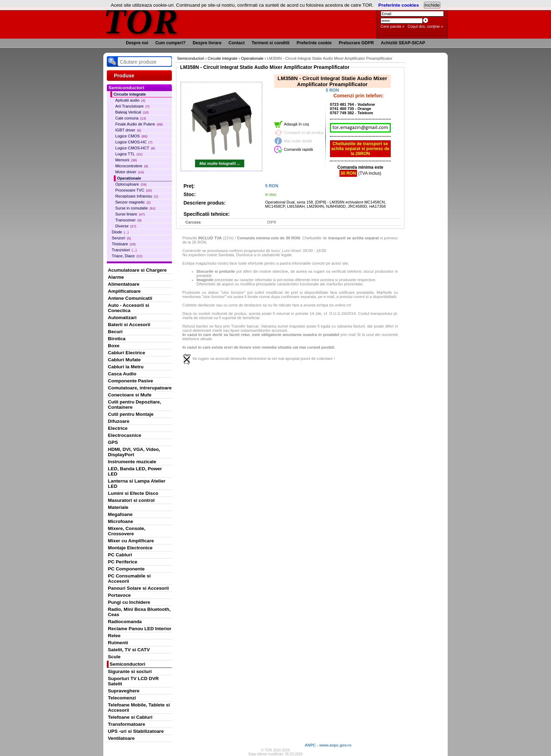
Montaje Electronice (130, 548)
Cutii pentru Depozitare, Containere (135, 405)
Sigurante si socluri (130, 671)
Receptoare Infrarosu (137, 196)
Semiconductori (128, 664)
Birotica (117, 339)
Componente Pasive (130, 381)
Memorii (126, 160)
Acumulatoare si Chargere (137, 270)
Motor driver (129, 172)
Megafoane (120, 514)
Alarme (116, 277)
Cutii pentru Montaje (131, 414)
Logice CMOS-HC (134, 142)
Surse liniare (130, 214)
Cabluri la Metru (126, 367)
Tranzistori (124, 250)
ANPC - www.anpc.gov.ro (328, 745)
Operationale (129, 178)
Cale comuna (131, 118)
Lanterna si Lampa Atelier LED (137, 484)
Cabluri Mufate (124, 360)
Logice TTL (129, 154)
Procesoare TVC (134, 190)
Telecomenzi (122, 698)
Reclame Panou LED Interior (140, 629)
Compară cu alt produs (304, 133)
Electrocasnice (125, 435)
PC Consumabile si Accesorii (129, 579)
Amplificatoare (124, 291)
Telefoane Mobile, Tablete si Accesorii (139, 707)
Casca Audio (122, 374)
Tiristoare (124, 244)
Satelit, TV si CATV (129, 650)
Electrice (118, 428)
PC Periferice (123, 562)
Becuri (115, 332)
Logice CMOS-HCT (135, 148)
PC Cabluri (120, 555)
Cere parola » (393, 26)
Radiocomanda (125, 622)
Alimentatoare (124, 284)
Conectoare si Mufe (130, 395)
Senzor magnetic (133, 202)
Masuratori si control (131, 500)
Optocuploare (131, 184)
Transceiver (128, 220)
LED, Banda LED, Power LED (135, 471)
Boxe (114, 346)
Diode (120, 232)
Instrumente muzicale (132, 462)
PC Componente (126, 569)
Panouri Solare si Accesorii (138, 588)
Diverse (126, 226)
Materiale (118, 507)
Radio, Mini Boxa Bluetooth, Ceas (139, 612)
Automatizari (122, 318)
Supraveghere (124, 691)
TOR (141, 21)
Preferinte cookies (399, 5)
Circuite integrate (130, 94)
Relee (114, 636)
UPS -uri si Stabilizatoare (136, 731)
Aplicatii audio (130, 100)
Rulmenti (118, 643)
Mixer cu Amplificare (131, 541)
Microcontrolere (132, 166)
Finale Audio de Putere (139, 124)
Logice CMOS (131, 136)
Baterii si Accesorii (129, 325)
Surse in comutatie (135, 208)
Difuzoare (119, 421)
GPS (113, 442)
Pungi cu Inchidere (129, 602)
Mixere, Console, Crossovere (127, 531)
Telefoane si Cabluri (130, 717)
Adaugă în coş (297, 124)
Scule (114, 657)
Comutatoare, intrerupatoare (140, 388)
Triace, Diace (127, 256)
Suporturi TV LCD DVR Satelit (133, 681)
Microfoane (121, 521)
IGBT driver (128, 130)
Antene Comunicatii (130, 298)
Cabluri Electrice (127, 353)
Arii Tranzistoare (132, 106)
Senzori (121, 238)
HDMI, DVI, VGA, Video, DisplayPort (134, 452)
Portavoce (119, 595)
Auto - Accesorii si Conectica (128, 308)
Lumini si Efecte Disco (133, 493)
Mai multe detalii (298, 141)
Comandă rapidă (299, 149)
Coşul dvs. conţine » (425, 26)
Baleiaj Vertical (132, 112)
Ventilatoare (121, 738)
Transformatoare (127, 724)
